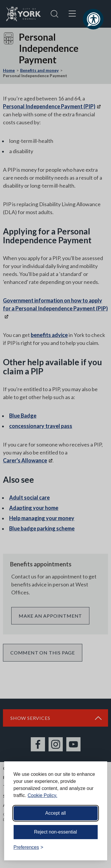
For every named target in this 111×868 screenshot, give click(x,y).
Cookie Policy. (42, 795)
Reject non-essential (55, 832)
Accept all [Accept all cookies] (55, 813)
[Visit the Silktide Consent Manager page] (94, 847)
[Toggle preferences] (29, 847)
